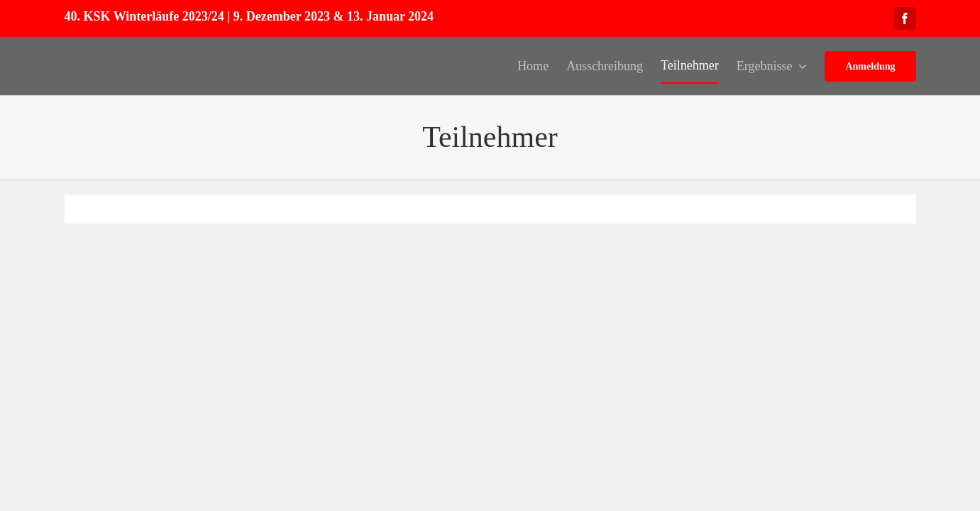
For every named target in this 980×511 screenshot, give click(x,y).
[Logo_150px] (118, 49)
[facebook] (905, 18)
